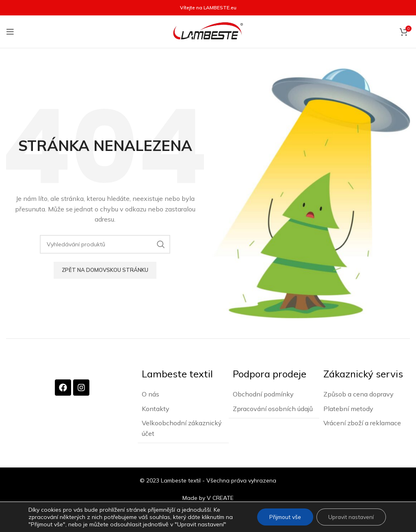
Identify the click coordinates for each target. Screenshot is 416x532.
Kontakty (156, 408)
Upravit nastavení (350, 517)
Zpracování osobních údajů (273, 408)
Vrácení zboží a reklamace (362, 422)
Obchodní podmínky (263, 394)
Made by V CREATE (208, 497)
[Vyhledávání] (105, 244)
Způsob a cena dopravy (359, 394)
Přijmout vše (283, 517)
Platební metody (348, 408)
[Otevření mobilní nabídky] (10, 32)
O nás (151, 394)
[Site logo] (208, 31)
